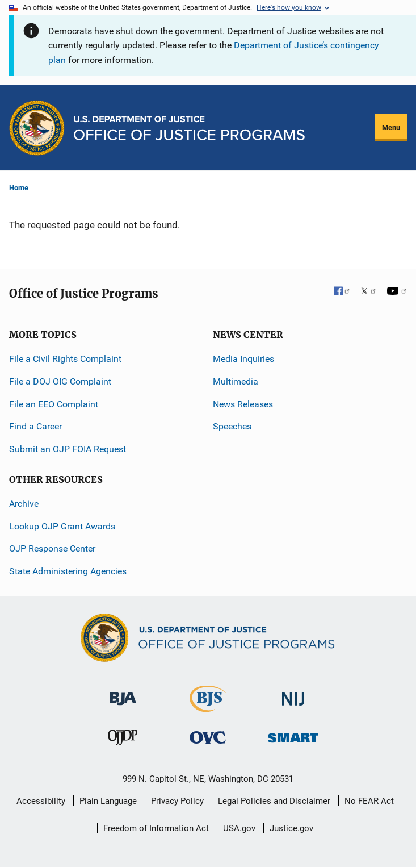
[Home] (189, 128)
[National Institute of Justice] (293, 694)
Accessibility (41, 801)
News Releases (243, 404)
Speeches (232, 426)
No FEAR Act (369, 801)
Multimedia (236, 381)
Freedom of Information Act (156, 828)
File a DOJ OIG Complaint (60, 381)
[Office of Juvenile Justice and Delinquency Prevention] (123, 740)
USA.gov (239, 828)
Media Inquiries (243, 359)
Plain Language (108, 801)
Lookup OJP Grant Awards (62, 526)
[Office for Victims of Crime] (208, 737)
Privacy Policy (177, 801)
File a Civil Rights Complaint (65, 359)
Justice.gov (291, 828)
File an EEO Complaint (54, 404)
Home (19, 188)
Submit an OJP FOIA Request (68, 449)
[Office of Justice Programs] (37, 128)
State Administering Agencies (68, 571)
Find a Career (35, 426)
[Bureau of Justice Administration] (123, 693)
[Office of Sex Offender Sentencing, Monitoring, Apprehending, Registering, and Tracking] (293, 735)
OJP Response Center (52, 548)
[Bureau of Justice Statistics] (208, 707)
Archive (24, 504)
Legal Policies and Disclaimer (274, 801)
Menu (391, 128)
